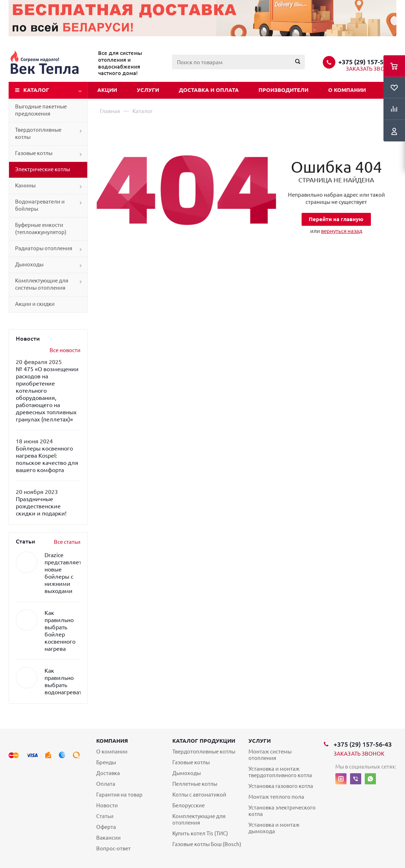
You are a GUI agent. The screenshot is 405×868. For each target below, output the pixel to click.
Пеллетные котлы (195, 784)
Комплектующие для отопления (199, 819)
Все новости (65, 350)
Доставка (108, 773)
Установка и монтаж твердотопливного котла (280, 772)
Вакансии (108, 838)
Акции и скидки (35, 304)
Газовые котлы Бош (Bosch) (207, 844)
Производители (283, 90)
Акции (107, 90)
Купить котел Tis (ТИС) (200, 833)
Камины (25, 185)
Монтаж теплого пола (276, 797)
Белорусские (188, 805)
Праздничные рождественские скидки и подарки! (41, 506)
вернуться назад (342, 231)
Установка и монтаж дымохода (274, 828)
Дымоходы (29, 264)
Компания (112, 741)
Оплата (106, 784)
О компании (347, 90)
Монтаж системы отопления (270, 755)
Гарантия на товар (119, 795)
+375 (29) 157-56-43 (367, 62)
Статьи (105, 816)
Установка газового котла (281, 786)
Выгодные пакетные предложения (41, 110)
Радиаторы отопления (44, 248)
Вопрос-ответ (113, 848)
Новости (107, 805)
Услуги (148, 90)
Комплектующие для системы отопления (42, 284)
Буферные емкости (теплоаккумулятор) (41, 228)
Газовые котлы (34, 153)
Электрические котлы (43, 169)
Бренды (106, 762)
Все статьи (67, 542)
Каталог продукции (204, 741)
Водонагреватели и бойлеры (40, 205)
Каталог (36, 90)
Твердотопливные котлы (38, 133)
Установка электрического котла (282, 811)
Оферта (106, 827)
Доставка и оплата (209, 90)
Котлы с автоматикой (199, 795)
